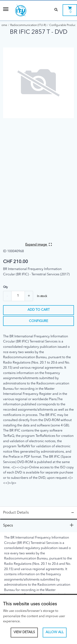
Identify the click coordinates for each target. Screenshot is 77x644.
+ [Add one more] (29, 296)
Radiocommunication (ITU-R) (28, 25)
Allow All (55, 632)
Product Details (16, 513)
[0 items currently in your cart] (70, 10)
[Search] (56, 10)
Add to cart (39, 310)
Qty (5, 287)
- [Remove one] (7, 296)
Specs (8, 525)
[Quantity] (18, 296)
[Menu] (6, 10)
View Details (24, 632)
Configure (38, 321)
